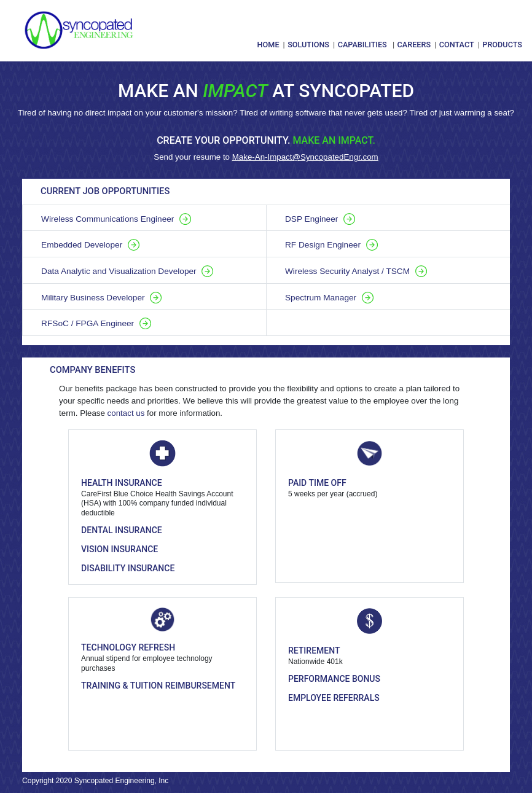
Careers (414, 45)
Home (268, 45)
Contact (457, 45)
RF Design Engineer (331, 245)
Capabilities (362, 45)
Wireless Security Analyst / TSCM (356, 271)
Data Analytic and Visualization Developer (127, 271)
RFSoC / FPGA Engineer (96, 323)
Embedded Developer (90, 245)
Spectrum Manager (329, 298)
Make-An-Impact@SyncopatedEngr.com (305, 157)
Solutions (308, 45)
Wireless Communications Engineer (116, 219)
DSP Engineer (320, 219)
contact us (126, 413)
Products (502, 45)
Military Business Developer (101, 298)
